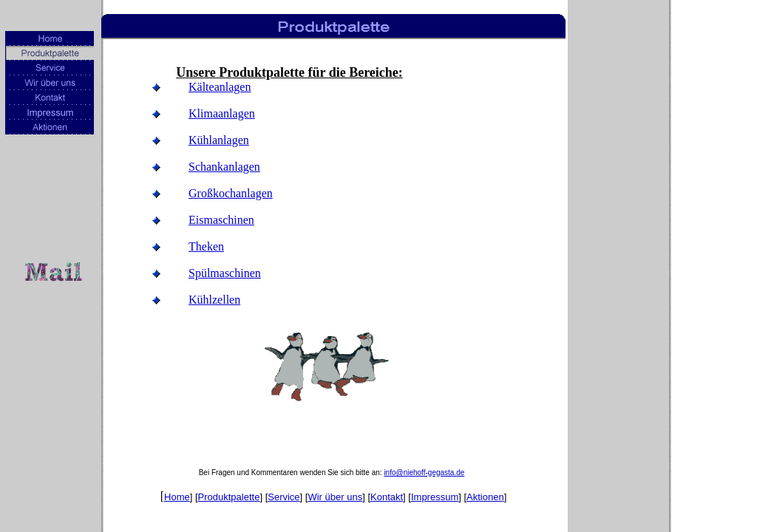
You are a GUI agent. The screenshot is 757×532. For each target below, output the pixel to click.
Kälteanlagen (220, 87)
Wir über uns (335, 497)
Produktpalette (229, 497)
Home (177, 497)
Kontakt (387, 497)
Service (284, 497)
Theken (206, 246)
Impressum (435, 497)
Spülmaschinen (225, 273)
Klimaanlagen (222, 113)
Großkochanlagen (231, 193)
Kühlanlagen (219, 140)
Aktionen (485, 497)
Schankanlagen (224, 167)
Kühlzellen (214, 300)
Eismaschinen (221, 220)
